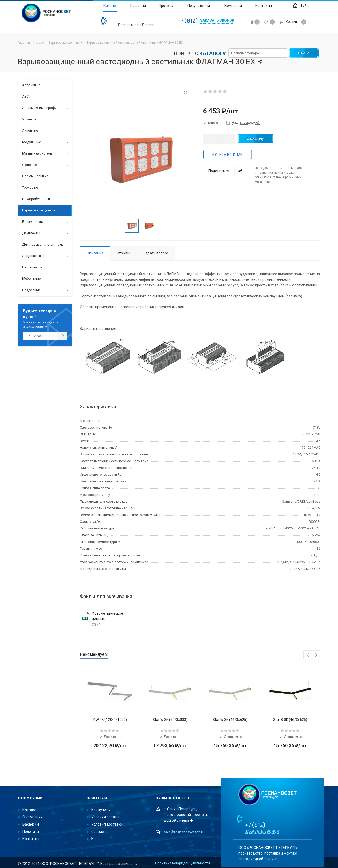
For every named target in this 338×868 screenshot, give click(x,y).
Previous (308, 655)
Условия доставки (107, 824)
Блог (95, 839)
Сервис (97, 832)
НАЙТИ (304, 53)
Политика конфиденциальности (183, 863)
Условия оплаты (105, 817)
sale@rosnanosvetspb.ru (184, 832)
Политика (31, 832)
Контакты (31, 839)
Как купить (101, 810)
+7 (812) (187, 20)
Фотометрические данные (107, 616)
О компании (33, 817)
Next (316, 655)
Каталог (29, 810)
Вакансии (31, 824)
